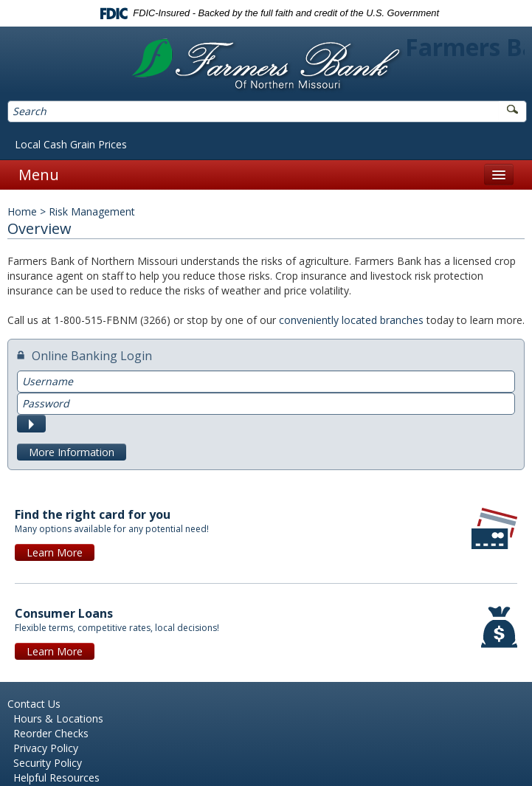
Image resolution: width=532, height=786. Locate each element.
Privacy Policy (46, 748)
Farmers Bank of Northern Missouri (266, 65)
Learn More (55, 552)
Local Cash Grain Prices (71, 144)
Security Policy (48, 763)
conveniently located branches (351, 320)
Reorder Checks (51, 733)
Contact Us (34, 704)
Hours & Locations (58, 718)
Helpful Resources (56, 778)
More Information (72, 452)
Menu (39, 175)
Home (22, 211)
